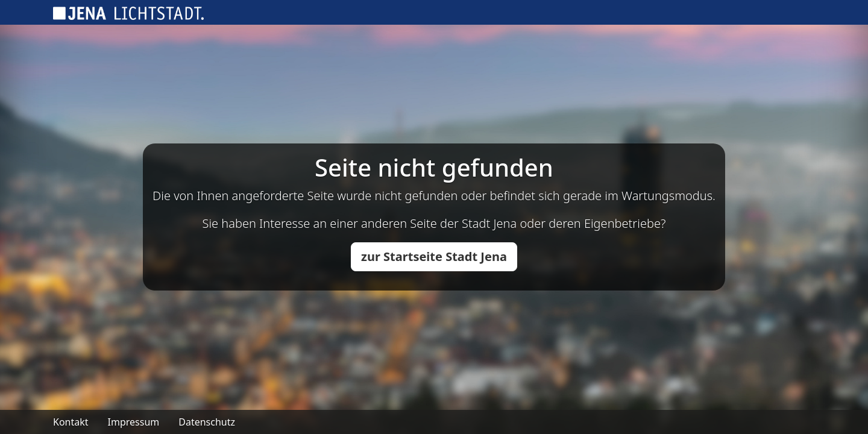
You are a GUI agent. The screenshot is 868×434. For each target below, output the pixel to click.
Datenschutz (207, 422)
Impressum (134, 422)
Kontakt (71, 422)
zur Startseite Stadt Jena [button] (434, 256)
